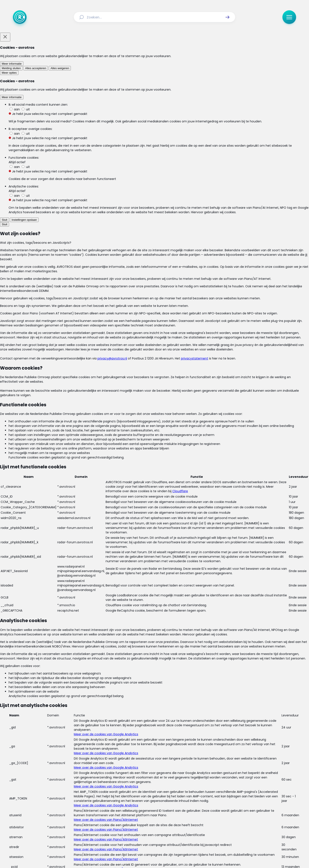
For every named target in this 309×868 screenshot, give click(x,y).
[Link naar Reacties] (140, 800)
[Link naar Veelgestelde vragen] (215, 800)
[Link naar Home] (81, 800)
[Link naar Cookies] (197, 810)
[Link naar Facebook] (127, 826)
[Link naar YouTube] (168, 826)
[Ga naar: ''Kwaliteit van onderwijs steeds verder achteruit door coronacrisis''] (157, 467)
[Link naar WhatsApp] (182, 826)
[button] (227, 17)
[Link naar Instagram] (141, 826)
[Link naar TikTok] (154, 826)
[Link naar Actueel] (96, 800)
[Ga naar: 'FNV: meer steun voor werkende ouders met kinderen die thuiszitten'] (157, 507)
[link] (90, 602)
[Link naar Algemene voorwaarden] (126, 810)
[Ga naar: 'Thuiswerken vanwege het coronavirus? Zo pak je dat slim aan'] (157, 547)
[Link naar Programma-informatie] (172, 800)
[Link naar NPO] (166, 855)
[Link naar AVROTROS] (143, 855)
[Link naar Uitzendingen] (118, 800)
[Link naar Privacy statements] (169, 810)
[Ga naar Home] (20, 17)
